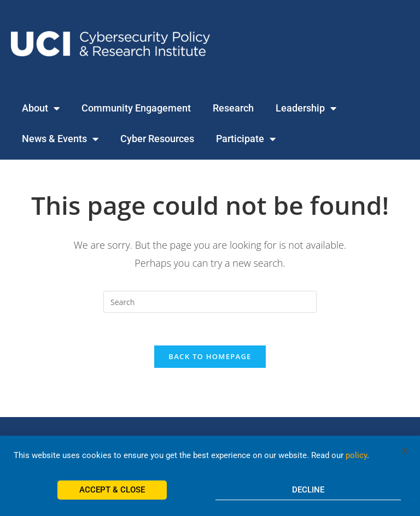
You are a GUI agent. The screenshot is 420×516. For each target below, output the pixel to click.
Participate (246, 139)
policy (356, 461)
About (41, 108)
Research (233, 108)
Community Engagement (136, 108)
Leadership (306, 108)
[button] (405, 457)
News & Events (60, 139)
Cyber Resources (157, 139)
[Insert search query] (210, 302)
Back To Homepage (210, 356)
